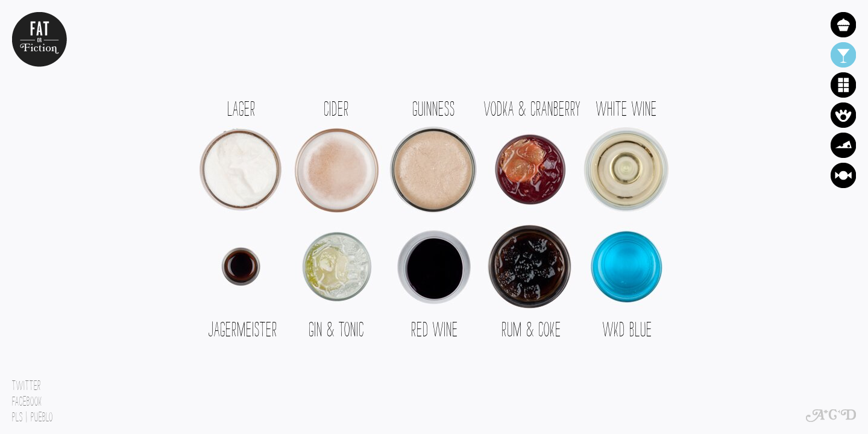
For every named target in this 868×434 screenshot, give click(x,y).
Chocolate (843, 85)
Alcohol (843, 55)
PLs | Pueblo (33, 414)
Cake (843, 25)
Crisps (843, 115)
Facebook (27, 398)
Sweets (843, 175)
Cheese (843, 145)
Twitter (27, 383)
